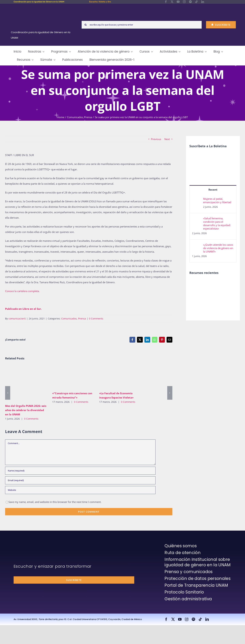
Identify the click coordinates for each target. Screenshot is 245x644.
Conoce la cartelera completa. (22, 291)
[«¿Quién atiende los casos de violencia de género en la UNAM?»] (197, 246)
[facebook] (166, 2)
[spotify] (190, 2)
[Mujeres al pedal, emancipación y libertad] (197, 200)
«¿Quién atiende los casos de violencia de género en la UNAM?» (218, 248)
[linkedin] (203, 2)
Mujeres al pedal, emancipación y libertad (217, 200)
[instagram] (184, 2)
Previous (156, 139)
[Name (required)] (80, 471)
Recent (213, 190)
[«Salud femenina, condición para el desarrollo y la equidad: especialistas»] (197, 219)
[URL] (80, 490)
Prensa (82, 319)
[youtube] (178, 2)
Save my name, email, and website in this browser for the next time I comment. (55, 502)
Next (167, 139)
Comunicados (69, 319)
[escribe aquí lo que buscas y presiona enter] (142, 25)
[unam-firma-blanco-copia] (23, 544)
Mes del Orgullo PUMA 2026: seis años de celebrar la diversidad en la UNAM (26, 410)
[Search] (85, 25)
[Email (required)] (80, 480)
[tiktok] (197, 2)
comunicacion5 (17, 319)
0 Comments (96, 319)
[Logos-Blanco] (42, 7)
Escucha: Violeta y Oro (100, 2)
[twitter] (172, 2)
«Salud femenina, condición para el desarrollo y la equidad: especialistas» (217, 223)
